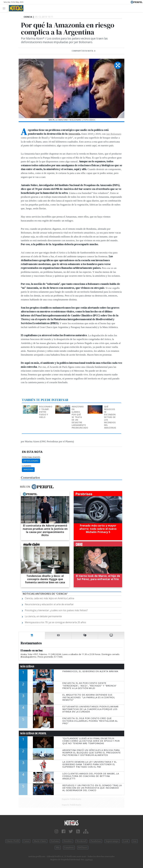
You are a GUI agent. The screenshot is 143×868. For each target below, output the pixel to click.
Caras (26, 841)
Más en (37, 487)
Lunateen (69, 848)
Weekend (81, 841)
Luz (135, 841)
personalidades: (31, 457)
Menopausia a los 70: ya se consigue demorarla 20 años (55, 622)
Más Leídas (27, 667)
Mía (58, 848)
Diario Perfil (13, 841)
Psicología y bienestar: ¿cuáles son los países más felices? (56, 610)
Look (126, 841)
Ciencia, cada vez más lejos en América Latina (49, 598)
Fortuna (55, 841)
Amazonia (74, 134)
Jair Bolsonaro (114, 134)
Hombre (68, 841)
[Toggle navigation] (5, 8)
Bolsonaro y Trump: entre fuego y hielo (46, 412)
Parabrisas (96, 841)
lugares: (27, 466)
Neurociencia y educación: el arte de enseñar (49, 604)
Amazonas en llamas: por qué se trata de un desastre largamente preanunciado (80, 417)
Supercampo (112, 841)
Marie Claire (40, 841)
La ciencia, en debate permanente (43, 616)
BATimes (83, 848)
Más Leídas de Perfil (33, 733)
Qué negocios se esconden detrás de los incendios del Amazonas (110, 417)
